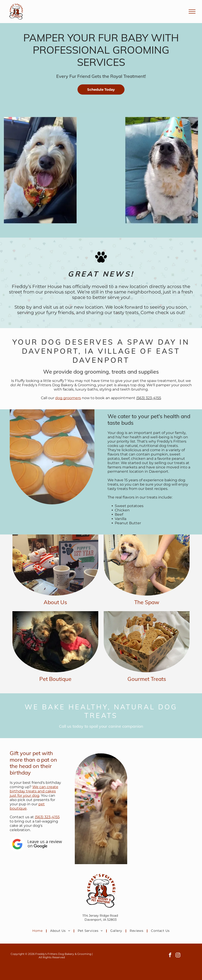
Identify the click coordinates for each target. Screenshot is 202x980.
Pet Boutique (55, 679)
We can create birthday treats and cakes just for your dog (34, 791)
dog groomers (68, 398)
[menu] (192, 12)
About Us (55, 602)
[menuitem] (38, 931)
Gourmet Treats (147, 679)
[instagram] (178, 956)
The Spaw (147, 602)
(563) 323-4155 (149, 398)
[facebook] (170, 956)
